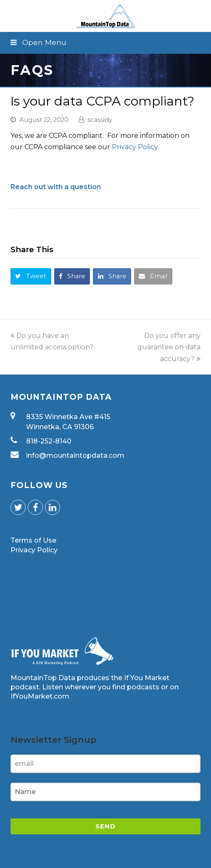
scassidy (100, 120)
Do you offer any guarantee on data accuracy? (169, 347)
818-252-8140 (49, 441)
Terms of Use (33, 540)
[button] (105, 42)
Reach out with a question (56, 187)
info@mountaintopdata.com (75, 455)
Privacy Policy (135, 147)
